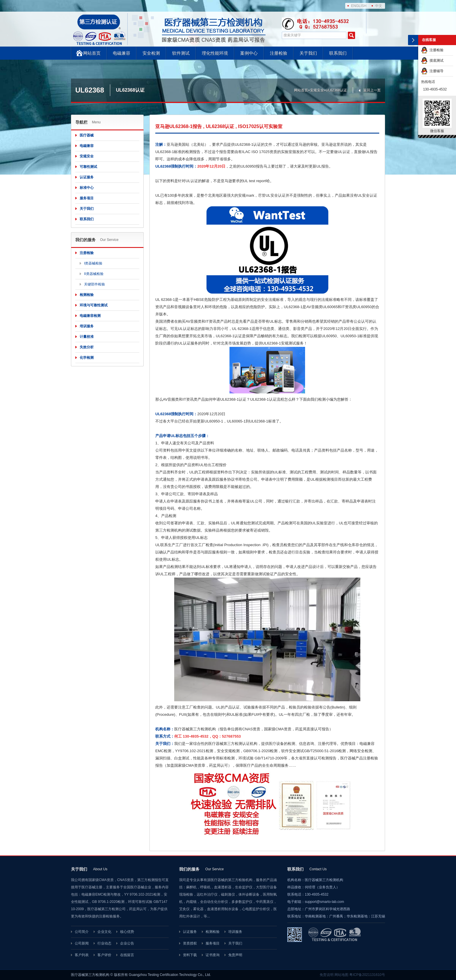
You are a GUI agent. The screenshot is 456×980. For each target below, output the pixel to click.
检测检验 (87, 295)
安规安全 (317, 90)
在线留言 (127, 955)
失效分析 (87, 347)
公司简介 (82, 932)
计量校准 (87, 337)
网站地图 (341, 975)
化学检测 (87, 358)
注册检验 (279, 53)
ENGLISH (359, 6)
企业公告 (127, 943)
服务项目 (87, 198)
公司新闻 (82, 943)
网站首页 (92, 53)
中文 (379, 6)
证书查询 (213, 955)
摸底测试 (432, 61)
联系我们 (338, 53)
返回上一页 (372, 90)
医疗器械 (87, 135)
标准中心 (87, 188)
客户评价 (104, 955)
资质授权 (190, 943)
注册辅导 (432, 71)
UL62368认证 (336, 90)
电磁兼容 (122, 53)
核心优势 (127, 932)
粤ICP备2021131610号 (367, 975)
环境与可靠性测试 (94, 305)
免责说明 (327, 975)
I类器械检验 (93, 263)
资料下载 (190, 955)
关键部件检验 (95, 284)
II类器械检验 (94, 274)
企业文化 (104, 932)
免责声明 (235, 955)
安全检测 (151, 53)
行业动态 (104, 943)
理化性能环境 (215, 53)
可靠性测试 (88, 167)
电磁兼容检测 (90, 316)
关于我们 (308, 53)
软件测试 (181, 53)
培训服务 (87, 326)
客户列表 (82, 955)
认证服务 (87, 177)
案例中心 (249, 53)
